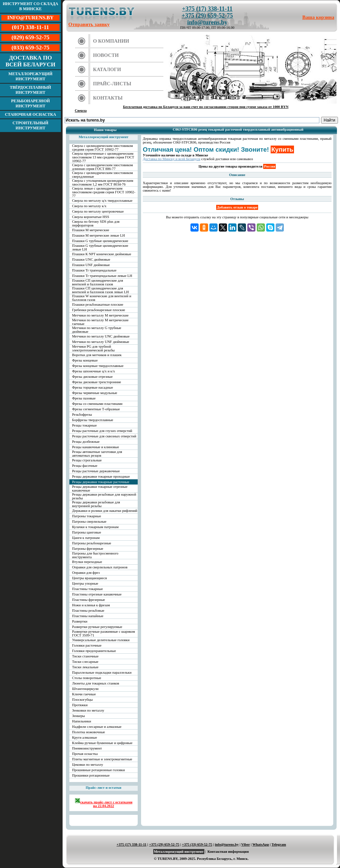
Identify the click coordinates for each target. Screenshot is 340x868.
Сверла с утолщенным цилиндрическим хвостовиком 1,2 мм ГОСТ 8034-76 (103, 182)
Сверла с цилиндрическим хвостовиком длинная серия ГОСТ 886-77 (103, 167)
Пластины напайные (88, 616)
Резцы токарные (84, 425)
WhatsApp (261, 844)
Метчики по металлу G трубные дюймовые (97, 330)
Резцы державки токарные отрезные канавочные (100, 489)
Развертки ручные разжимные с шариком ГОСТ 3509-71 (104, 633)
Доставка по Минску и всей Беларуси (172, 159)
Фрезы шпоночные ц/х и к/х (94, 371)
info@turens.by (207, 22)
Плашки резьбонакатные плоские (98, 305)
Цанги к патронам (86, 538)
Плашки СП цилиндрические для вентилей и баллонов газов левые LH (100, 290)
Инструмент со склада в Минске (30, 6)
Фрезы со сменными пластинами (97, 404)
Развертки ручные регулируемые (97, 627)
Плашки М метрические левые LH (98, 235)
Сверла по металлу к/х (89, 206)
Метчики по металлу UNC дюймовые (101, 336)
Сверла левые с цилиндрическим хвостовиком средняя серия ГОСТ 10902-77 (104, 192)
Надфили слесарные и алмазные (97, 727)
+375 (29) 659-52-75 (207, 16)
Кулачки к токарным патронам (95, 527)
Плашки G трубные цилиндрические (100, 241)
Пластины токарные (87, 589)
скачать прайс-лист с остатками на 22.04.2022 (104, 803)
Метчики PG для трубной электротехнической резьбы (93, 348)
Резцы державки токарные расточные (101, 482)
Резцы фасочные (85, 466)
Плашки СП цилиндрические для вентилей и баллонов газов (98, 282)
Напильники (82, 721)
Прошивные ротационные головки (98, 770)
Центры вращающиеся (89, 578)
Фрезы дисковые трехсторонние (97, 382)
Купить (282, 149)
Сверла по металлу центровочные (98, 211)
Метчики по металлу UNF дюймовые (101, 342)
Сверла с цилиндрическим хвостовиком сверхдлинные (103, 175)
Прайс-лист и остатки (104, 788)
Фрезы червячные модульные (95, 393)
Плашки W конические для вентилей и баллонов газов (102, 298)
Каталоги (107, 69)
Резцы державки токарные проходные (101, 476)
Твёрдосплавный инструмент (30, 90)
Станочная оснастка (30, 114)
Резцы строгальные (87, 460)
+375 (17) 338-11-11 (207, 9)
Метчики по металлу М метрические (100, 315)
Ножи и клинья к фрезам (91, 605)
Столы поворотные (87, 678)
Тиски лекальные (85, 667)
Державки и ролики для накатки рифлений (105, 511)
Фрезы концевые (85, 360)
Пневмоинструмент (87, 748)
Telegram (279, 844)
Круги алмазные (85, 737)
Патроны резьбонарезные (92, 543)
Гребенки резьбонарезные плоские (99, 310)
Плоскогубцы (82, 700)
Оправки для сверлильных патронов (100, 567)
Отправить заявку (89, 24)
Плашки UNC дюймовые (91, 259)
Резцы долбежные (86, 442)
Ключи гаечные (84, 694)
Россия (269, 166)
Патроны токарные (87, 516)
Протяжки (80, 705)
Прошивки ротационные (91, 775)
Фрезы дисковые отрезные (92, 377)
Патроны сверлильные (89, 522)
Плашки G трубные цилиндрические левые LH (100, 247)
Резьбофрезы (82, 415)
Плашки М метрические (91, 230)
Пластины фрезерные (88, 600)
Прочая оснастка (85, 754)
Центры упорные (85, 583)
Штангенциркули (85, 689)
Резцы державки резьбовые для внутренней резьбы (96, 504)
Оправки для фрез (86, 573)
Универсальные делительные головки (101, 640)
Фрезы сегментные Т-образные (96, 409)
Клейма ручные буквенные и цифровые (102, 743)
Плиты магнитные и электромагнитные (102, 759)
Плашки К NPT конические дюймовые (102, 254)
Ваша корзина (319, 17)
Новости (106, 55)
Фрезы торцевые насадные (93, 387)
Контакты (108, 98)
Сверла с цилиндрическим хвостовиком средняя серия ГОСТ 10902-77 (103, 148)
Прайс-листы (112, 84)
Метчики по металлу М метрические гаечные (100, 322)
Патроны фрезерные (88, 549)
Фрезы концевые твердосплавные (98, 366)
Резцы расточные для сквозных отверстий (104, 436)
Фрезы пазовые (84, 398)
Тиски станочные (85, 656)
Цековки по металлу (88, 765)
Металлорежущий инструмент (30, 76)
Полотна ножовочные (88, 732)
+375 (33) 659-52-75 (197, 844)
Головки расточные (87, 645)
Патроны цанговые (87, 532)
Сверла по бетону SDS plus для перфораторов (96, 223)
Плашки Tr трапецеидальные (94, 270)
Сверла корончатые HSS (91, 217)
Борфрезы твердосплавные (93, 420)
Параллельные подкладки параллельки (102, 672)
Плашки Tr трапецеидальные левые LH (102, 276)
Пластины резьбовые (88, 611)
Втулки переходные (87, 562)
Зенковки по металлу (88, 710)
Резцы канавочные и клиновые (96, 447)
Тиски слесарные (85, 662)
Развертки (80, 621)
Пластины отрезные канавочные (97, 594)
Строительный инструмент (30, 125)
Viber (245, 844)
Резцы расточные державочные (96, 471)
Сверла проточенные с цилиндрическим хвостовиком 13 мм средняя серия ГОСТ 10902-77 (103, 157)
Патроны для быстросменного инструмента (95, 555)
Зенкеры (78, 716)
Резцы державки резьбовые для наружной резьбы (104, 496)
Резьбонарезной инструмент (31, 103)
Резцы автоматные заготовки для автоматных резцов (97, 454)
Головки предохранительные (94, 651)
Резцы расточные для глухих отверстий (102, 431)
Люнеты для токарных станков (96, 683)
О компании (111, 41)
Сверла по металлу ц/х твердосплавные (102, 201)
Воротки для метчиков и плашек (97, 355)
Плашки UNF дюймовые (91, 265)
